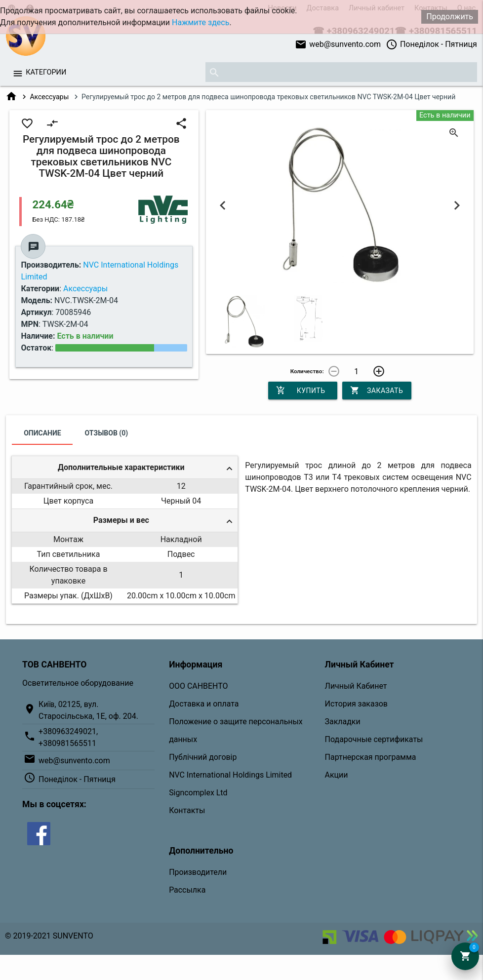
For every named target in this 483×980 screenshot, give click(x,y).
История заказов (356, 704)
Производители (198, 872)
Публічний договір (203, 757)
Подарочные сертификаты (374, 739)
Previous (223, 205)
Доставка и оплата (204, 704)
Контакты (187, 810)
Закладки (343, 722)
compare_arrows (52, 123)
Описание (42, 433)
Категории (46, 72)
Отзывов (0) (107, 433)
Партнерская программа (371, 757)
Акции (337, 775)
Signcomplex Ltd (198, 793)
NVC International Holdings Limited (230, 775)
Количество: (307, 371)
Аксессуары (49, 97)
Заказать (377, 391)
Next (457, 205)
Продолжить (450, 17)
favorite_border (27, 123)
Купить (301, 391)
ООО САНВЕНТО (198, 686)
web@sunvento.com (338, 44)
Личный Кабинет (356, 686)
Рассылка (187, 890)
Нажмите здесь (201, 22)
